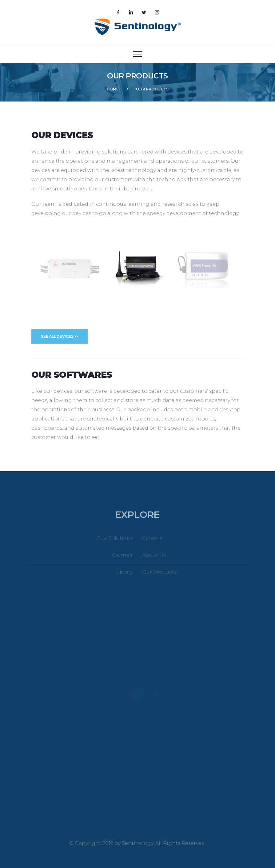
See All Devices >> (60, 336)
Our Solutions (115, 542)
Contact (122, 559)
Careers (152, 542)
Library (124, 576)
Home (113, 89)
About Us (154, 559)
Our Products (159, 576)
